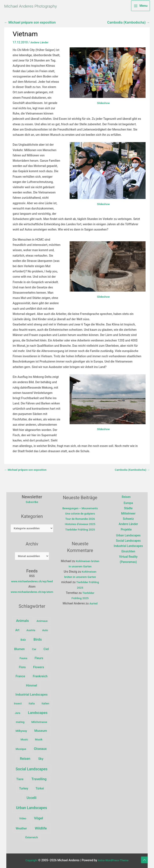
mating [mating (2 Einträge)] (21, 721)
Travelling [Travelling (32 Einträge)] (40, 778)
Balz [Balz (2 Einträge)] (24, 647)
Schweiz (129, 520)
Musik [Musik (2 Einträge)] (40, 738)
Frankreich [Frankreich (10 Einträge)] (23, 684)
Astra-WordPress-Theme (114, 859)
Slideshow (103, 104)
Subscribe (33, 503)
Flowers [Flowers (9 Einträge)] (24, 675)
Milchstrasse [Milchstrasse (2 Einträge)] (40, 721)
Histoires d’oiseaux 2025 (82, 531)
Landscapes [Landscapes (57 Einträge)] (39, 711)
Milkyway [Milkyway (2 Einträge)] (22, 729)
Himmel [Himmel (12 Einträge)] (44, 684)
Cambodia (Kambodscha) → (128, 24)
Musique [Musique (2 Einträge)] (22, 747)
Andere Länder (40, 44)
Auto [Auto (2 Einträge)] (46, 638)
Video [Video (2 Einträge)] (24, 817)
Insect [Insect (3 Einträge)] (19, 702)
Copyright (30, 859)
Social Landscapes (129, 542)
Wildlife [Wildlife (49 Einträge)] (42, 827)
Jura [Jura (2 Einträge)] (19, 712)
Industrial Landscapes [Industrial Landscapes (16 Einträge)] (33, 693)
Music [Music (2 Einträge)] (25, 738)
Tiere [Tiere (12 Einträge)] (21, 778)
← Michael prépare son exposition (30, 24)
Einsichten (129, 553)
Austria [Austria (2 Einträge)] (32, 638)
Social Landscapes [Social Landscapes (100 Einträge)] (33, 768)
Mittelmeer (129, 515)
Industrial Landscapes (129, 547)
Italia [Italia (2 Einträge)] (33, 702)
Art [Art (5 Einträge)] (18, 638)
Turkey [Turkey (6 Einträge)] (25, 787)
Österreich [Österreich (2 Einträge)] (33, 836)
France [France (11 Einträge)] (42, 675)
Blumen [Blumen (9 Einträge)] (21, 657)
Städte (129, 509)
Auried (95, 610)
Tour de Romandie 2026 (82, 525)
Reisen (127, 498)
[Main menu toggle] (141, 6)
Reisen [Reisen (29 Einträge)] (26, 757)
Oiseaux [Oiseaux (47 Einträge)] (41, 747)
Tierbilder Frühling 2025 (82, 536)
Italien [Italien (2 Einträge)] (47, 702)
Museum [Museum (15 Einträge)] (42, 729)
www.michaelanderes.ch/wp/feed (33, 584)
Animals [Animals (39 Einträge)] (24, 628)
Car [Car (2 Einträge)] (35, 657)
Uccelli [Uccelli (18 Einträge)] (33, 796)
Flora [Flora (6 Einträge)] (48, 666)
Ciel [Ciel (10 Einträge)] (47, 657)
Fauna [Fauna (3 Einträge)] (18, 666)
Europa (129, 504)
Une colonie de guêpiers (82, 520)
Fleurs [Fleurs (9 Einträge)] (33, 666)
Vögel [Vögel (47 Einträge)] (40, 817)
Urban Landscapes (129, 537)
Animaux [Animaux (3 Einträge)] (43, 629)
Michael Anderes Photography (43, 6)
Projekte (127, 531)
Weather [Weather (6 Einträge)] (22, 827)
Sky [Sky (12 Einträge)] (42, 757)
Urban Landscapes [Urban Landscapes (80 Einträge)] (33, 806)
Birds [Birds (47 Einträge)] (39, 647)
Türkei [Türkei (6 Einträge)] (41, 787)
